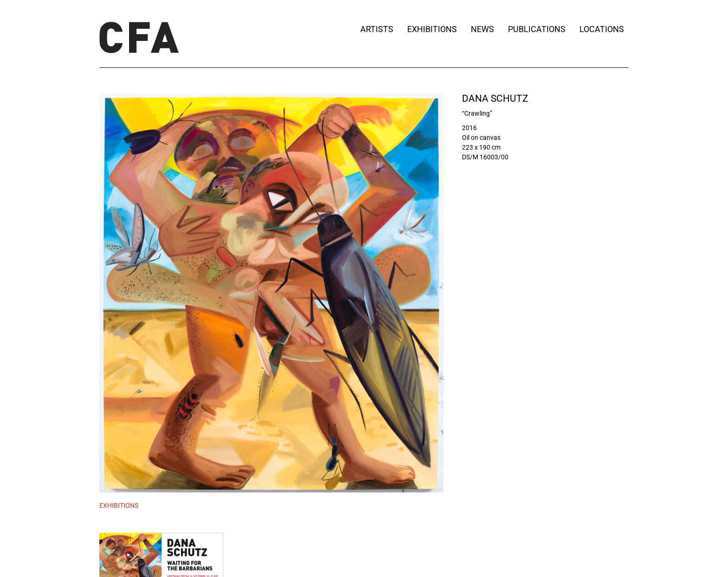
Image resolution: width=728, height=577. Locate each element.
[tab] (119, 506)
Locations (604, 29)
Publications (537, 29)
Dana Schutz (495, 98)
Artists (377, 29)
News (482, 29)
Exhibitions (432, 29)
